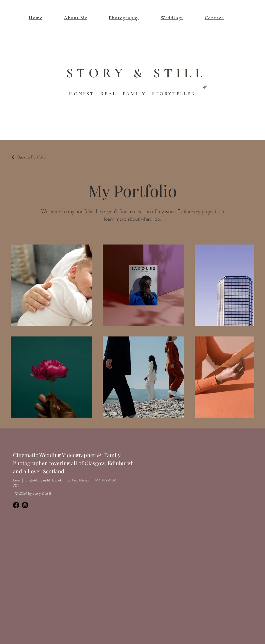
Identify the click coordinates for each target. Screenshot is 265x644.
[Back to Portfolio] (28, 157)
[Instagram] (25, 505)
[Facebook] (16, 505)
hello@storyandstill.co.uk (43, 480)
